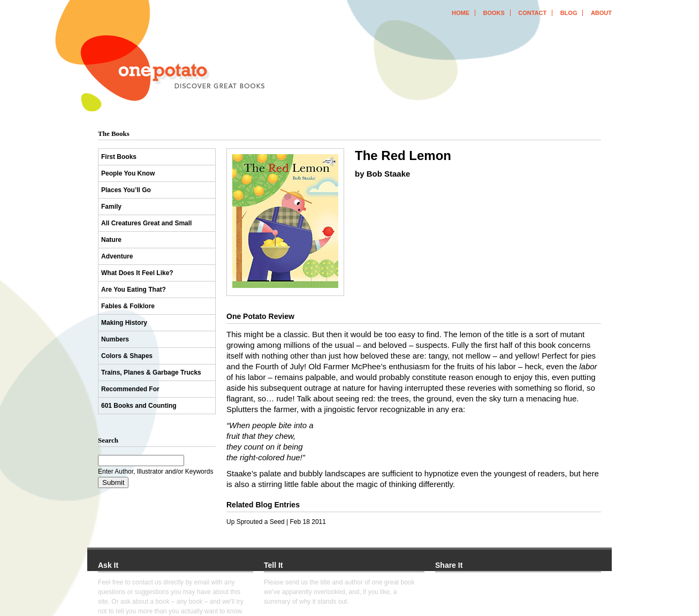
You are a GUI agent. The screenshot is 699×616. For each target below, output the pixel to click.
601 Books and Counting (139, 406)
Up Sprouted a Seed (256, 522)
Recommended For (130, 389)
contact (532, 13)
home (461, 13)
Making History (124, 323)
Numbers (115, 339)
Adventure (117, 256)
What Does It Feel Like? (137, 273)
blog (569, 13)
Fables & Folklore (128, 306)
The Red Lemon (403, 155)
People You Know (128, 173)
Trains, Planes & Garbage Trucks (151, 372)
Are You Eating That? (134, 290)
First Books (119, 157)
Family (111, 207)
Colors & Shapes (127, 356)
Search (108, 440)
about (601, 13)
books (493, 13)
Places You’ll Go (126, 190)
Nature (111, 240)
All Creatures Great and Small (146, 223)
